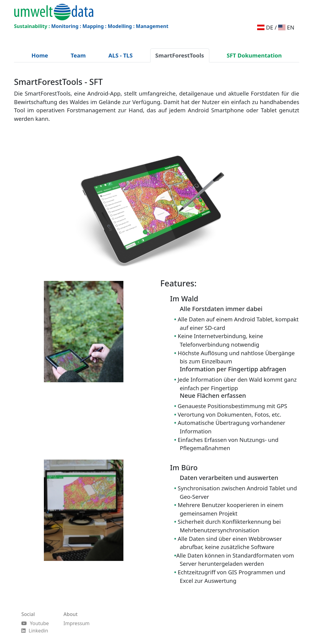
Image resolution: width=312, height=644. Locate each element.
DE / (267, 27)
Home (40, 55)
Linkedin (35, 631)
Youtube (35, 623)
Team (78, 55)
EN (286, 27)
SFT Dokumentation (254, 55)
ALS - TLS (121, 55)
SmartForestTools (180, 55)
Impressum (76, 623)
